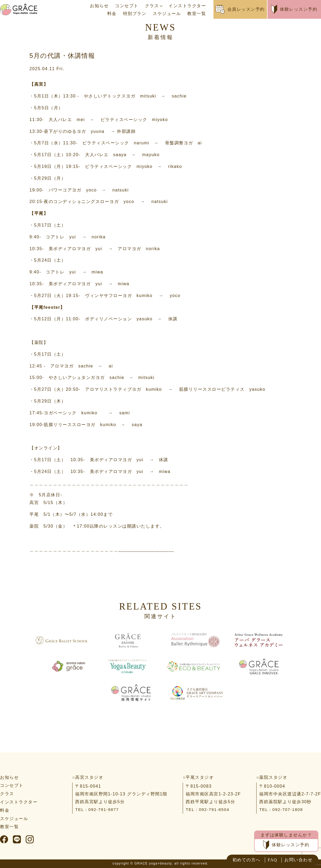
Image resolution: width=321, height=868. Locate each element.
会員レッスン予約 (240, 9)
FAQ (272, 860)
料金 (112, 14)
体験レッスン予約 (294, 9)
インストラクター (187, 6)
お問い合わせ (298, 860)
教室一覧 (197, 14)
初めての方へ (247, 860)
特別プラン (135, 14)
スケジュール (167, 14)
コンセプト (127, 6)
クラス (152, 6)
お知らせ (99, 6)
